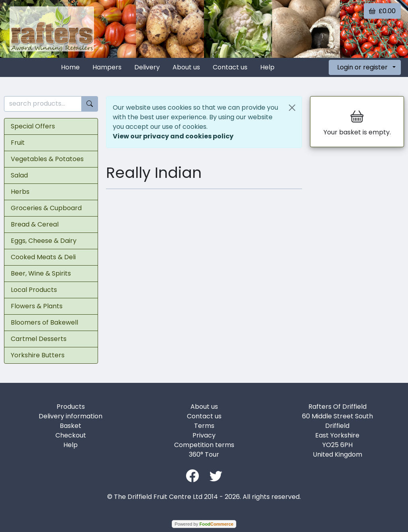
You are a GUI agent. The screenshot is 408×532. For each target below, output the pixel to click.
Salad (19, 175)
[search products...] (43, 104)
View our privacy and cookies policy (173, 136)
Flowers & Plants (37, 306)
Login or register (362, 67)
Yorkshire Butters (38, 355)
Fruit (18, 143)
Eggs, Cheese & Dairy (44, 241)
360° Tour (204, 454)
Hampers (107, 67)
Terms (204, 426)
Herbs (20, 192)
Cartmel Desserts (39, 339)
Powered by (204, 524)
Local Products (34, 290)
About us (186, 67)
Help (267, 67)
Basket (71, 426)
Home (70, 67)
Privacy (204, 435)
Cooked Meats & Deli (43, 257)
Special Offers (33, 126)
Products (71, 407)
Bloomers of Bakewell (44, 322)
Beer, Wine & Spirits (41, 273)
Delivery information (71, 416)
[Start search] (90, 104)
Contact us (230, 67)
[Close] (292, 108)
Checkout (71, 435)
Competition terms (204, 445)
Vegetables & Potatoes (47, 159)
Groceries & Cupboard (46, 208)
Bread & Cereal (35, 224)
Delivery (147, 67)
